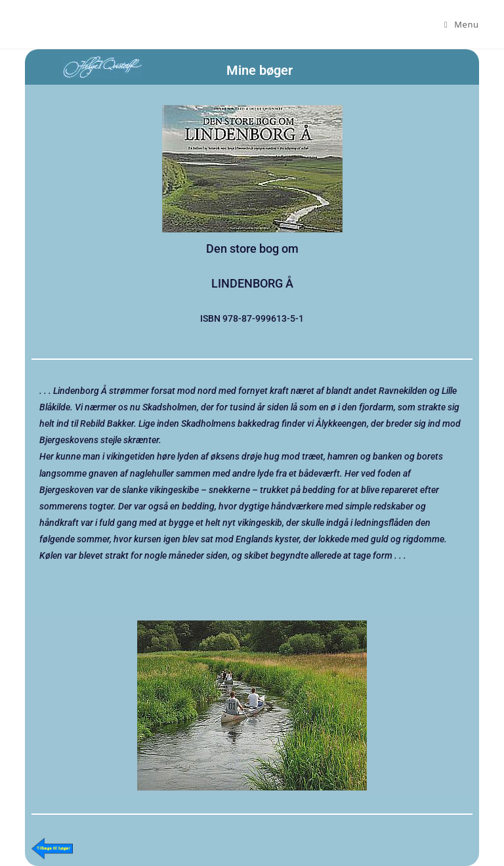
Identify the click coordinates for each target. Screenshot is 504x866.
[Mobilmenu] (462, 24)
